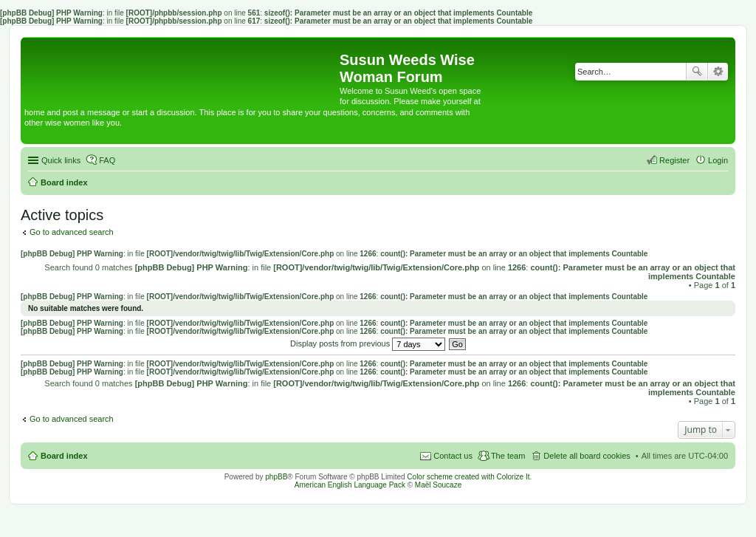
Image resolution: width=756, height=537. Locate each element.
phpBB (276, 477)
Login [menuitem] (718, 160)
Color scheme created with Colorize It (468, 477)
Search (697, 72)
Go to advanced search (72, 232)
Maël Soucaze (438, 485)
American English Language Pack (350, 485)
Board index (64, 456)
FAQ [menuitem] (107, 160)
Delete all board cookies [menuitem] (587, 456)
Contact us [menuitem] (453, 456)
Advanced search (718, 72)
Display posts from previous (368, 343)
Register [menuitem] (674, 160)
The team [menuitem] (508, 456)
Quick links (61, 160)
